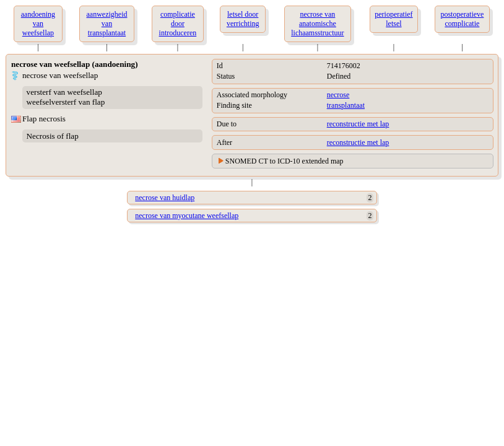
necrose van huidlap (165, 198)
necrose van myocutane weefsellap (187, 216)
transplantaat (346, 105)
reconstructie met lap (358, 124)
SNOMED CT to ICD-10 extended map (285, 161)
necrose (338, 95)
